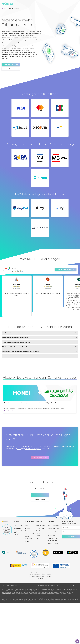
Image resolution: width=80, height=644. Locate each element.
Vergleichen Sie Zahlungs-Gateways (18, 574)
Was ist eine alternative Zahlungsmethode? (40, 342)
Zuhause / (4, 8)
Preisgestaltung (18, 567)
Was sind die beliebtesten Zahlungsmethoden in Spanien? (40, 351)
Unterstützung (18, 569)
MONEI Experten (39, 576)
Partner (27, 572)
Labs (37, 580)
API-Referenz (40, 569)
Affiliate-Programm (28, 579)
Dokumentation (41, 567)
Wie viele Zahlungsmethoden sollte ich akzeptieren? (40, 356)
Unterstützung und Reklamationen (53, 573)
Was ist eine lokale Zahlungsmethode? (40, 347)
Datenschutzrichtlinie (54, 569)
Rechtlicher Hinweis (53, 567)
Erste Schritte (40, 572)
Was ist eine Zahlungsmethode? (40, 333)
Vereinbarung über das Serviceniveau (53, 581)
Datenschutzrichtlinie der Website (9, 636)
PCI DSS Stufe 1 (52, 577)
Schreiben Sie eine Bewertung (66, 269)
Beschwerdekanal (53, 585)
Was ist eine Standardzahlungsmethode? (40, 338)
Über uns (28, 583)
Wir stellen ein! (29, 575)
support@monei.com (6, 635)
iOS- (19, 490)
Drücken (28, 569)
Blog (27, 567)
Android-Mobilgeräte (33, 490)
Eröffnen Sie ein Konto (11, 65)
